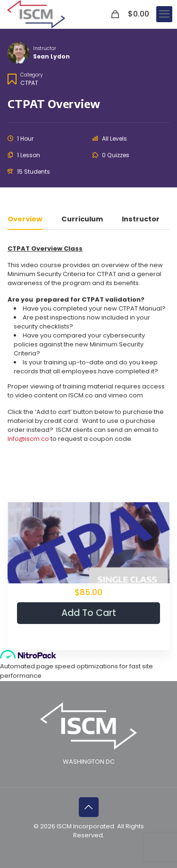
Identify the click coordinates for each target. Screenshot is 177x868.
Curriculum (82, 220)
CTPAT (29, 83)
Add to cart (89, 613)
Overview (25, 220)
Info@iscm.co (28, 439)
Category (32, 75)
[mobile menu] (164, 14)
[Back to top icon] (89, 807)
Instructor (45, 48)
